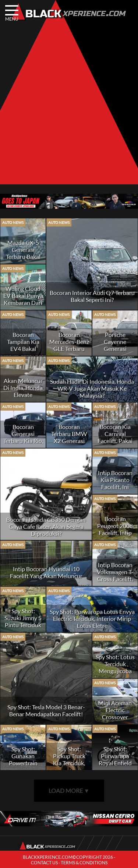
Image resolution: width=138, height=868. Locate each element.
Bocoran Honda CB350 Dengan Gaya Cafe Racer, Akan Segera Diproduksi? (46, 526)
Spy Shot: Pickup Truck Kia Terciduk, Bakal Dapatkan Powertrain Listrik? (69, 766)
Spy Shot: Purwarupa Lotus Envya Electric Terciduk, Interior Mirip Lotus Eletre (92, 619)
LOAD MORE (69, 790)
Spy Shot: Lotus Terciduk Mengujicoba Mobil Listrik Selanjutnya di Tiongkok (115, 674)
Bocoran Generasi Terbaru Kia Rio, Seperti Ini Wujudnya (23, 441)
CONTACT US (44, 863)
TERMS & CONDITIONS (84, 863)
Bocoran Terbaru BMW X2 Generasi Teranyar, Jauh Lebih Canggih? (69, 441)
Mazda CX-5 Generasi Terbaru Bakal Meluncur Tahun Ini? (23, 256)
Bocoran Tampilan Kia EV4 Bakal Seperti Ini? (23, 345)
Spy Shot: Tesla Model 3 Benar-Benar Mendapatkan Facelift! (46, 710)
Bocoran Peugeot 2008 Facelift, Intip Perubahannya (115, 529)
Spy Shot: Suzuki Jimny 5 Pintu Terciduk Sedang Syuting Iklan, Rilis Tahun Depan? (23, 628)
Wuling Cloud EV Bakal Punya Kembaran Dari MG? (23, 299)
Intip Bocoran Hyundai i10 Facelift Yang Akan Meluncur (46, 572)
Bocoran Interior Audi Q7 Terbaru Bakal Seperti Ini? (92, 296)
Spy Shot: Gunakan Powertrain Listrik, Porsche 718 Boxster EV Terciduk (23, 766)
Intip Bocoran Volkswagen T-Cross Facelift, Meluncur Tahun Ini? (115, 579)
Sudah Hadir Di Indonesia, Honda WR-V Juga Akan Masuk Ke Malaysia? (92, 388)
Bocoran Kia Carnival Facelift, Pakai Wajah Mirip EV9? (115, 441)
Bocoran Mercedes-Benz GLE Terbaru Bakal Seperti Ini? (69, 349)
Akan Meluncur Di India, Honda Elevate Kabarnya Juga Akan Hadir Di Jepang (23, 398)
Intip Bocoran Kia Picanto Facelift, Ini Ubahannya (115, 483)
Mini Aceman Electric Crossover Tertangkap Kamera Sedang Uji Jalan (115, 720)
